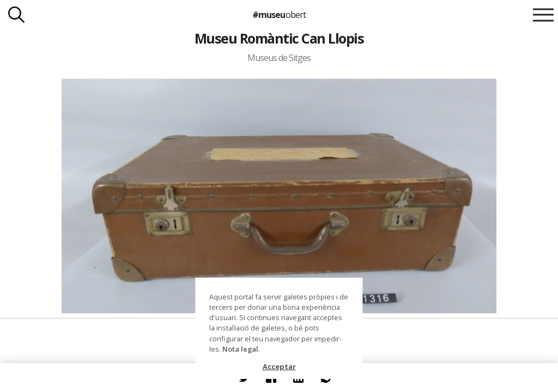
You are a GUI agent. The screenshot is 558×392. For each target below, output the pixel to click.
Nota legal (240, 349)
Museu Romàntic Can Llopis (279, 38)
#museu (279, 15)
